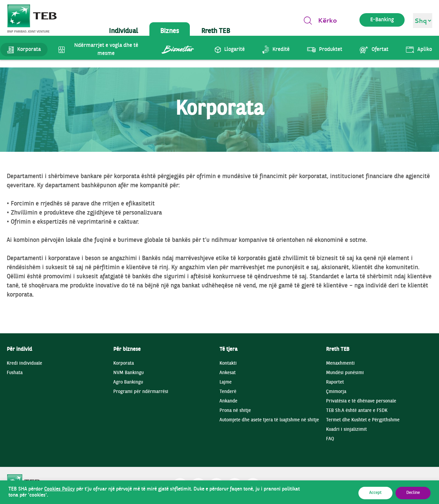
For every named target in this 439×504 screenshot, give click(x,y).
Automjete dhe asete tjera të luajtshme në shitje (269, 420)
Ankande (228, 401)
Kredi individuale (24, 363)
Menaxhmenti (340, 363)
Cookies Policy (60, 489)
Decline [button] (413, 493)
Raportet (335, 382)
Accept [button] (375, 493)
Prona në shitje (235, 411)
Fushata (15, 373)
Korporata (124, 363)
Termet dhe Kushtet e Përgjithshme (363, 420)
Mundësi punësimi (345, 373)
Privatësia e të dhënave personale (361, 401)
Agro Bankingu (128, 382)
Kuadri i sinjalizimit (346, 430)
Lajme (226, 382)
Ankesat (228, 373)
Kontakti (228, 363)
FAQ (330, 439)
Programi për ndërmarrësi (141, 392)
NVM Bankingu (128, 373)
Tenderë (228, 392)
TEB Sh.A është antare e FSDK (357, 411)
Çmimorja (336, 392)
